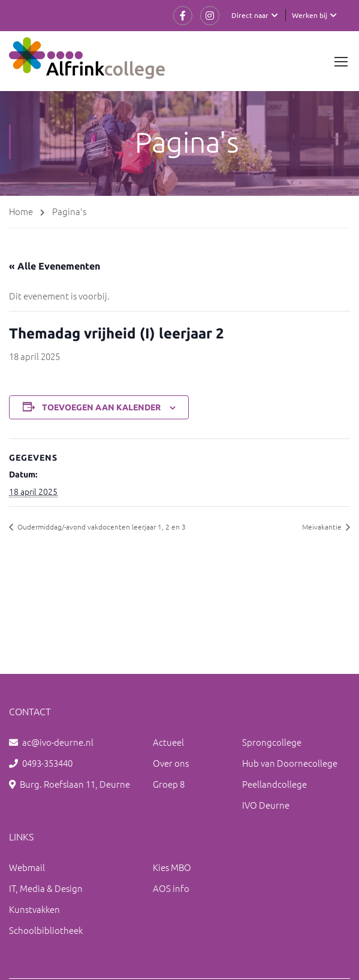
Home (21, 211)
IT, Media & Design (46, 888)
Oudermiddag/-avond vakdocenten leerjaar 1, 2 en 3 (101, 527)
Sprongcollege (272, 742)
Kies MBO (172, 867)
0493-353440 (47, 763)
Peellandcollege (274, 784)
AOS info (171, 888)
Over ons (171, 763)
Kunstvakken (34, 909)
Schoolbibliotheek (46, 930)
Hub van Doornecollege (290, 763)
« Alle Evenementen (55, 266)
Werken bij (310, 15)
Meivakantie (323, 527)
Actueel (168, 742)
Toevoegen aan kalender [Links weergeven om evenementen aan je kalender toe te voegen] (101, 407)
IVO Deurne (266, 805)
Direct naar (250, 15)
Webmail (27, 867)
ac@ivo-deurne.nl (58, 742)
